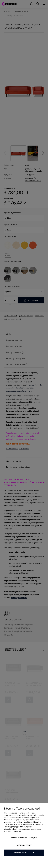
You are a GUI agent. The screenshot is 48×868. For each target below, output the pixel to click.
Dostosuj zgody (24, 845)
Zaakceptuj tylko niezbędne (24, 838)
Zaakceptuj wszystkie (24, 853)
